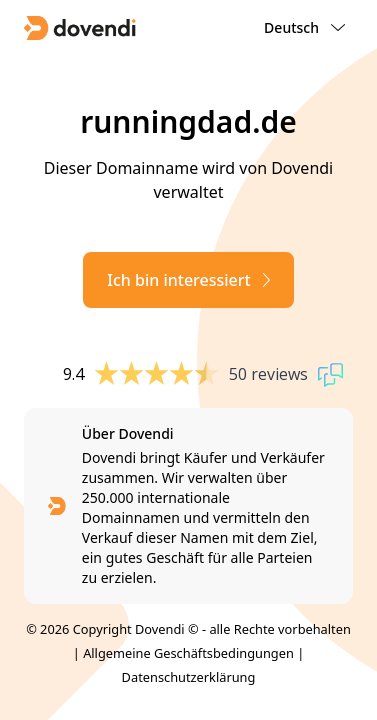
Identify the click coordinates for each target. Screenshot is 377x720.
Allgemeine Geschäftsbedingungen (188, 653)
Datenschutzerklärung (189, 677)
